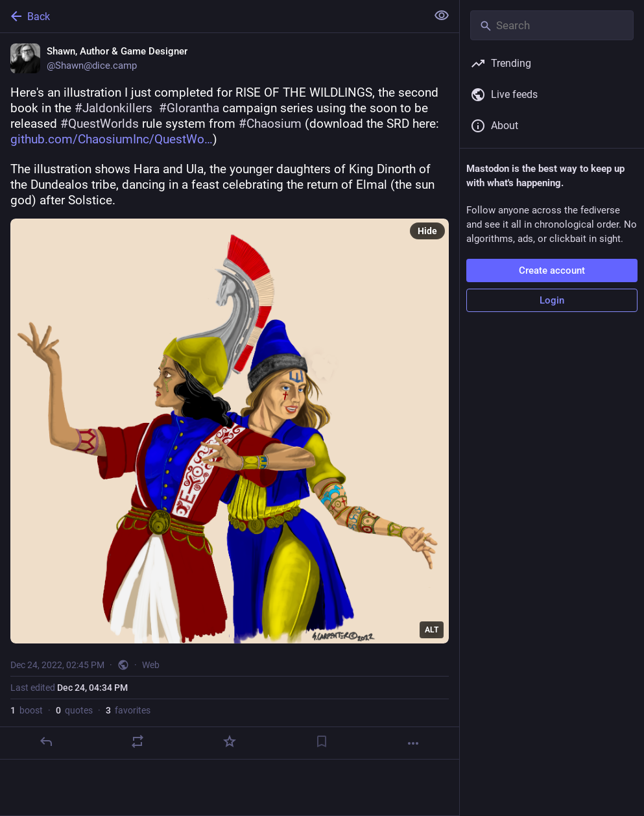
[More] (413, 743)
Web (151, 665)
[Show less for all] (442, 16)
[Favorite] (230, 741)
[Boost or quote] (137, 741)
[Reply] (46, 741)
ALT (432, 630)
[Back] (212, 16)
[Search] (552, 25)
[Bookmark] (322, 741)
